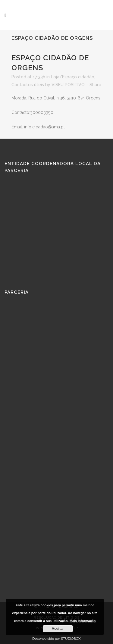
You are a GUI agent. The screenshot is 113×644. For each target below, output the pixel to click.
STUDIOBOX (71, 639)
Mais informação (83, 621)
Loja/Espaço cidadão (73, 77)
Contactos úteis (28, 85)
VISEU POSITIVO (68, 85)
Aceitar (58, 629)
